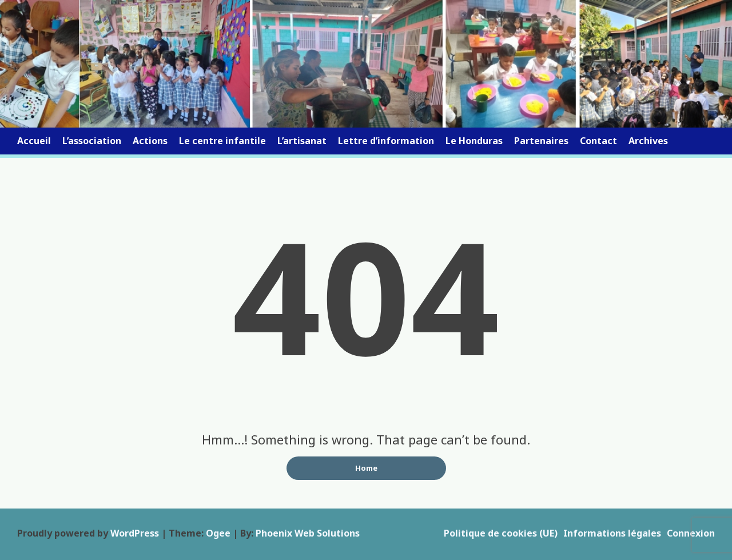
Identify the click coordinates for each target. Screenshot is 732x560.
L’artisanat (302, 141)
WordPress (135, 533)
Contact (598, 141)
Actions (150, 141)
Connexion (691, 533)
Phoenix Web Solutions (308, 533)
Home (366, 468)
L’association (92, 141)
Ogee (218, 533)
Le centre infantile (222, 141)
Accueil (34, 141)
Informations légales (612, 533)
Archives (648, 141)
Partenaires (541, 141)
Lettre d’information (386, 141)
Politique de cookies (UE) (501, 533)
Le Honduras (474, 141)
